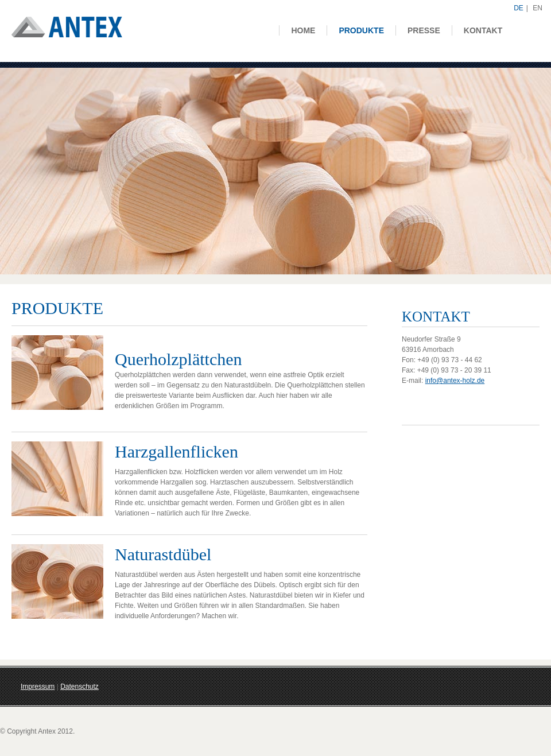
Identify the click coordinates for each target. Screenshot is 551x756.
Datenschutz (79, 687)
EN (538, 8)
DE (519, 8)
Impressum (38, 687)
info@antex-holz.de (455, 381)
